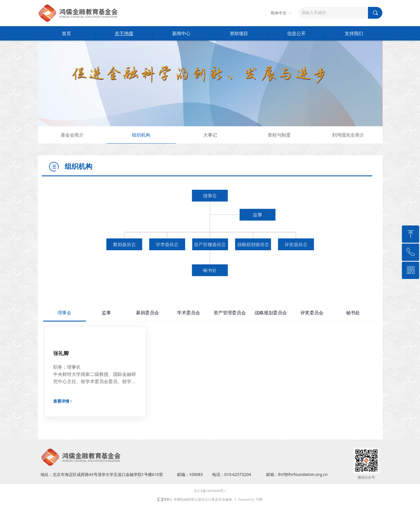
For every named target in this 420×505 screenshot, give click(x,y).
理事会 (64, 313)
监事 (106, 313)
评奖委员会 (312, 313)
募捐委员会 (147, 313)
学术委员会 (189, 313)
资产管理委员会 (230, 313)
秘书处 (353, 313)
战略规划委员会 (271, 313)
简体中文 (279, 13)
